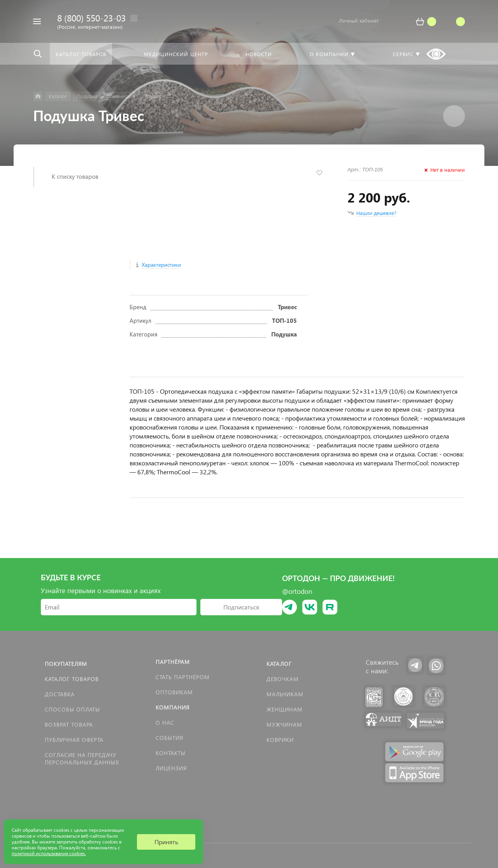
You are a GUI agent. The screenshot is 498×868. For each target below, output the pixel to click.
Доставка (60, 694)
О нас (165, 723)
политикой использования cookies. (49, 853)
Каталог (279, 664)
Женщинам (285, 709)
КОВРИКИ (280, 740)
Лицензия (171, 768)
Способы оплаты (72, 709)
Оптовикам (174, 692)
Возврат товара (69, 725)
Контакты (171, 753)
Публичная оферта (74, 740)
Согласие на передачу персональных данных (82, 759)
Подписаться (241, 607)
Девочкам (283, 679)
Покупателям (66, 664)
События (169, 738)
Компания (173, 707)
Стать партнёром (183, 677)
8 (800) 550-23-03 (91, 18)
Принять (166, 842)
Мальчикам (285, 694)
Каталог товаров (72, 679)
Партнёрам (173, 662)
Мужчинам (284, 725)
